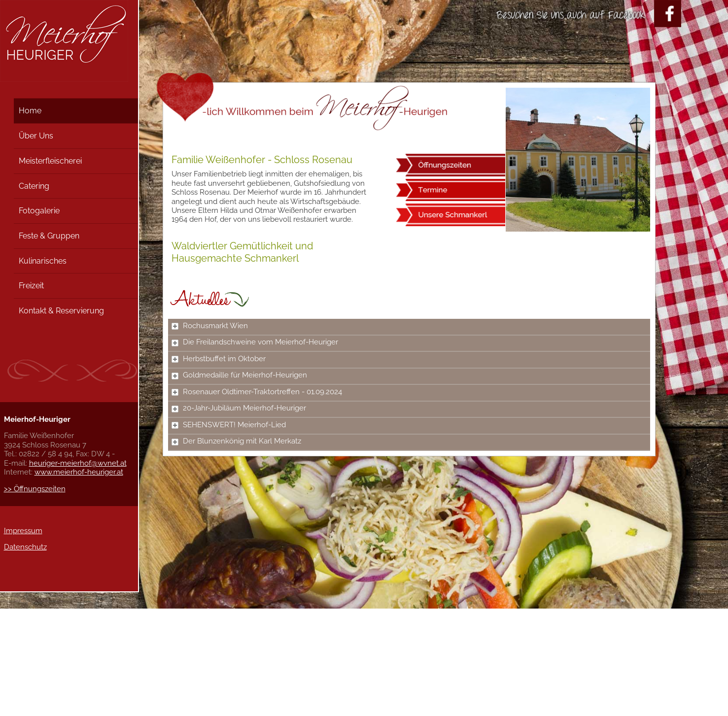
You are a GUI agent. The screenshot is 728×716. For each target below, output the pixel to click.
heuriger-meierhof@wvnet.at (78, 463)
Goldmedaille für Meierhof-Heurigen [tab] (239, 375)
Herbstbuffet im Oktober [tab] (219, 359)
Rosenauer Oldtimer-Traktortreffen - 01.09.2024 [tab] (257, 392)
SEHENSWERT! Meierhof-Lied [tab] (229, 425)
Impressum (23, 531)
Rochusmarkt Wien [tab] (210, 326)
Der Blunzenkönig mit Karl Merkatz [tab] (236, 441)
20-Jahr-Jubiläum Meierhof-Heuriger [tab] (239, 408)
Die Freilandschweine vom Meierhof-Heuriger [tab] (255, 342)
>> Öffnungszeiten (35, 489)
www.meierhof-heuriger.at (79, 472)
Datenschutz (25, 547)
